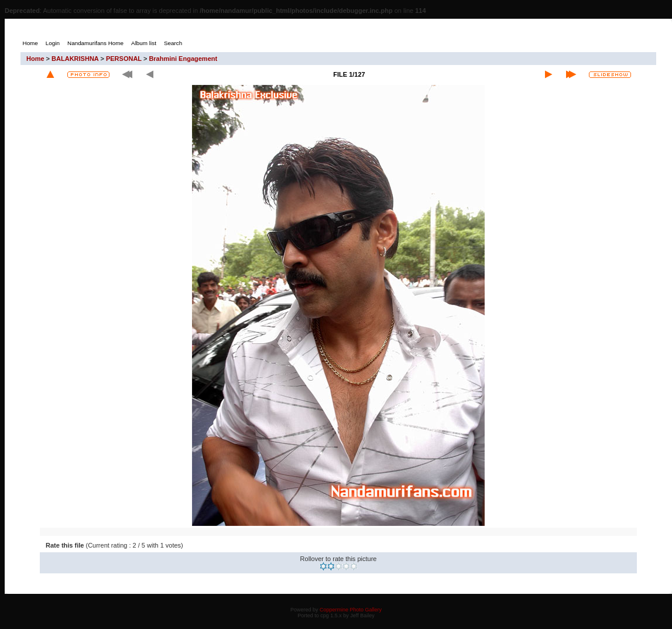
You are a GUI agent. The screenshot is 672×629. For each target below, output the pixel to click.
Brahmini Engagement (183, 59)
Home (35, 59)
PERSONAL (124, 59)
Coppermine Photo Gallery (351, 610)
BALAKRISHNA (75, 59)
